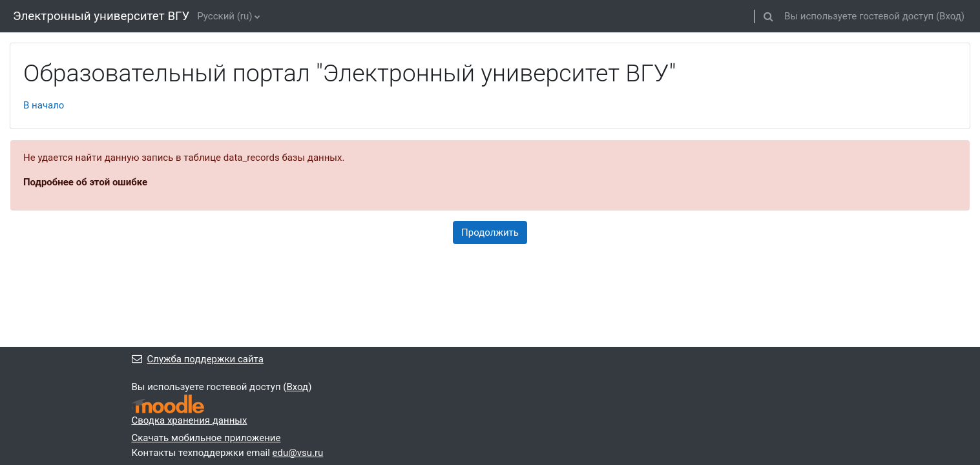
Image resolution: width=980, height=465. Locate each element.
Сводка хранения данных (190, 420)
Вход (950, 16)
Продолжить (490, 232)
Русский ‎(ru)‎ (224, 16)
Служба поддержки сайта (198, 359)
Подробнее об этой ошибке (85, 182)
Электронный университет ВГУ (101, 16)
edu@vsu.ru (298, 453)
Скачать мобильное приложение (206, 438)
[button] (768, 16)
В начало (44, 105)
